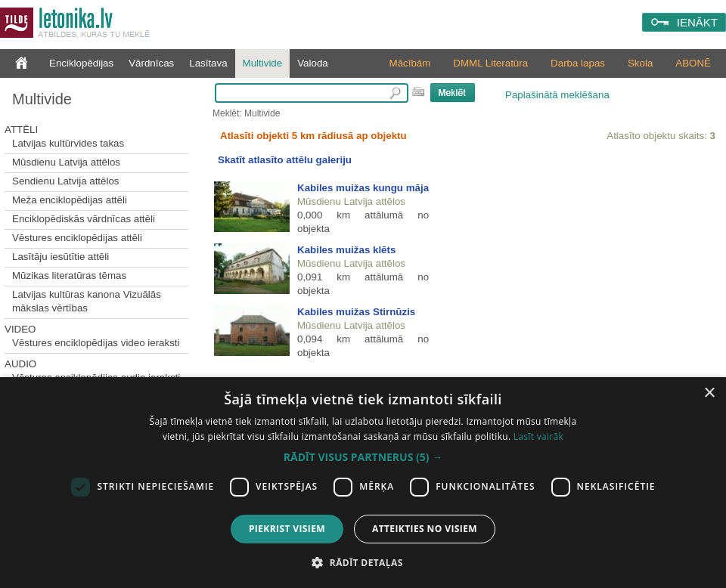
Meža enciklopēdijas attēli (70, 200)
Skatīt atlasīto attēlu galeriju (285, 160)
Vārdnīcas (151, 63)
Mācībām (410, 63)
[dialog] (363, 483)
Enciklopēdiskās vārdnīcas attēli (84, 219)
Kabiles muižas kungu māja (363, 188)
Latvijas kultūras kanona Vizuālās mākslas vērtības (87, 301)
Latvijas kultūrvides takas (68, 143)
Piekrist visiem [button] (287, 529)
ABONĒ (693, 63)
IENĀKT (697, 22)
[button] (363, 457)
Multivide (263, 63)
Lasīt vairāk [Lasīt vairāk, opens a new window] (538, 436)
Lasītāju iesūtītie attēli (60, 257)
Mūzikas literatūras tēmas (69, 275)
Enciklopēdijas (81, 63)
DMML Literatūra (490, 63)
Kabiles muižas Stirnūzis (356, 312)
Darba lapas (578, 63)
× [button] (709, 393)
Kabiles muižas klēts (346, 250)
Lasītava (208, 63)
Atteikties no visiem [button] (425, 529)
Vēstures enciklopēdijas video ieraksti (96, 343)
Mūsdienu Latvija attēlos (66, 162)
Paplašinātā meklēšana (557, 95)
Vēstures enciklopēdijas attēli (77, 238)
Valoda (313, 63)
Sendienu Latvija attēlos (66, 181)
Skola (640, 63)
